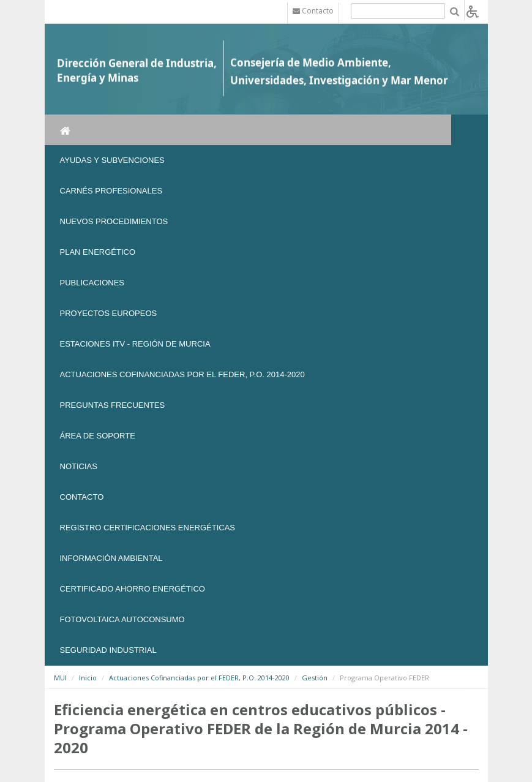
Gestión (315, 678)
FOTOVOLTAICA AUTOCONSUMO (122, 619)
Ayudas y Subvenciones (112, 160)
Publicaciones (92, 283)
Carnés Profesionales (111, 191)
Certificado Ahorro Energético (133, 589)
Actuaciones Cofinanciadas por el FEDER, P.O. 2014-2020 (182, 374)
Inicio (88, 678)
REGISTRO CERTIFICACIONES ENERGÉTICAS (148, 528)
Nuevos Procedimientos (114, 221)
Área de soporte (98, 436)
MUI (60, 678)
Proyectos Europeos (109, 313)
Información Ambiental (111, 558)
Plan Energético (98, 252)
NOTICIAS (79, 466)
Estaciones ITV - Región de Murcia (135, 344)
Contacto (82, 497)
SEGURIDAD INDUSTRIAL (108, 650)
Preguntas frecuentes (113, 405)
